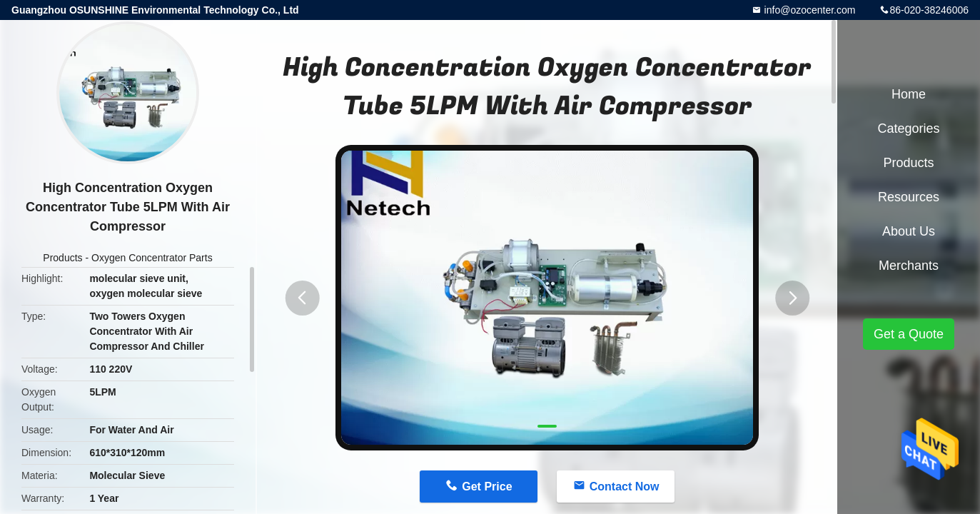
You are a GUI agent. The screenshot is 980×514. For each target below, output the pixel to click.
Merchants (909, 266)
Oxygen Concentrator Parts (152, 258)
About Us (909, 231)
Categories (908, 128)
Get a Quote (909, 334)
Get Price (487, 487)
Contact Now (625, 487)
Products (62, 258)
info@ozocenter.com (809, 10)
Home (909, 94)
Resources (909, 197)
